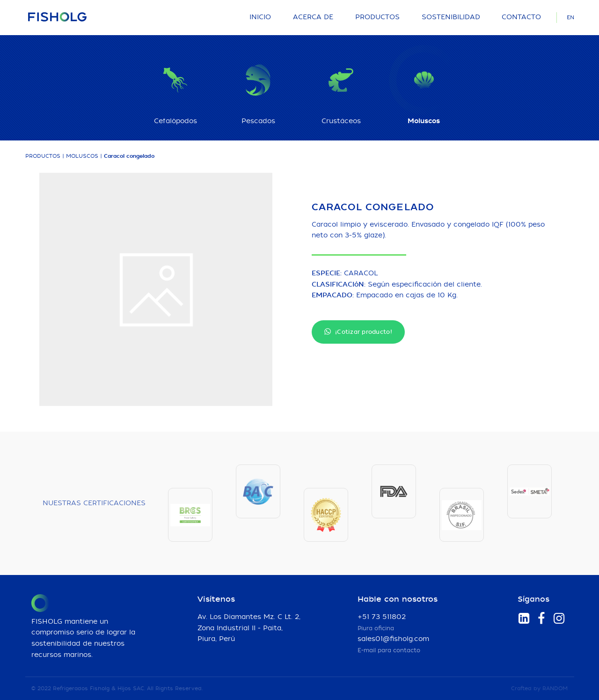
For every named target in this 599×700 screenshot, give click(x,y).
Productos (377, 17)
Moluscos (82, 156)
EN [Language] (570, 18)
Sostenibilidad (451, 17)
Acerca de (313, 17)
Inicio (260, 17)
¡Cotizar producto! (358, 332)
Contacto (521, 17)
